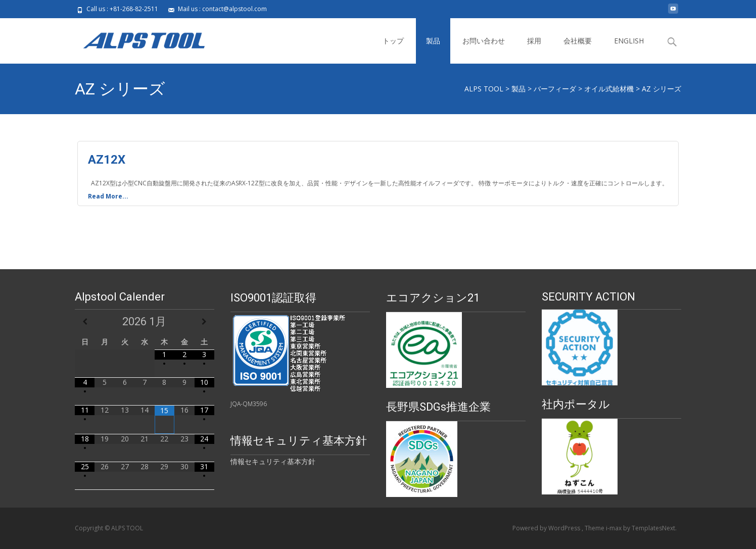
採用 (534, 41)
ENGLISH (629, 41)
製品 (433, 41)
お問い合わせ (484, 41)
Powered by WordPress (547, 528)
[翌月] (204, 321)
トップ (393, 41)
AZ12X (107, 160)
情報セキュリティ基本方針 (273, 461)
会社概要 (578, 41)
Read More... (108, 196)
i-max (615, 528)
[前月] (85, 321)
